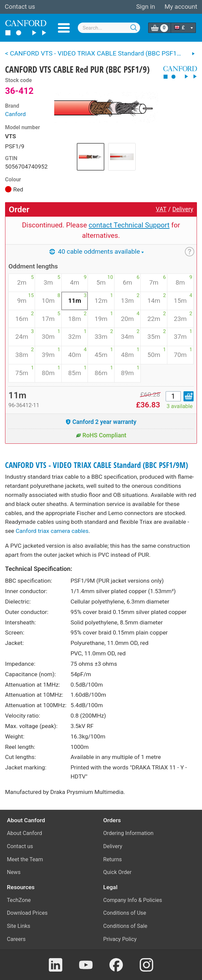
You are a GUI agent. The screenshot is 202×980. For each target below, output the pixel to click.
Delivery (183, 209)
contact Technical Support (129, 225)
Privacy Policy (120, 939)
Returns (113, 859)
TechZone (19, 900)
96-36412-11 (24, 405)
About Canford (25, 833)
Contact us (20, 7)
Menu (64, 28)
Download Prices (27, 913)
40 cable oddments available (96, 251)
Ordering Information (128, 833)
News (14, 872)
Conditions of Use (125, 913)
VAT (161, 209)
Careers (16, 939)
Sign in (145, 7)
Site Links (19, 926)
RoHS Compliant (101, 435)
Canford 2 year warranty (101, 422)
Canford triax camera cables (52, 531)
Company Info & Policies (133, 900)
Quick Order (117, 872)
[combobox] (109, 28)
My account (181, 7)
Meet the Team (25, 859)
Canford (15, 114)
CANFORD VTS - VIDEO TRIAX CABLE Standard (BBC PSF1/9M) (96, 465)
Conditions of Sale (125, 926)
